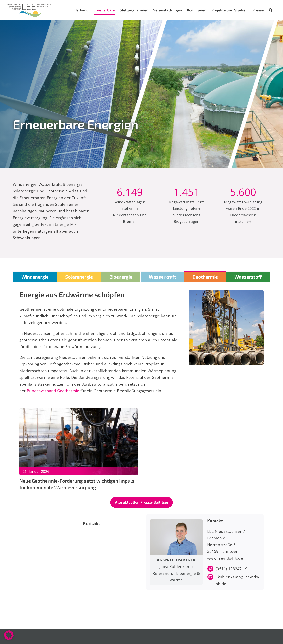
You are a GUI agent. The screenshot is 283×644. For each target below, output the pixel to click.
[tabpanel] (141, 442)
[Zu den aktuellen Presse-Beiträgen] (141, 502)
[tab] (35, 277)
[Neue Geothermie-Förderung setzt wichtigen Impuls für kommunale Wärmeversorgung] (79, 412)
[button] (270, 10)
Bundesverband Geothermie (53, 391)
